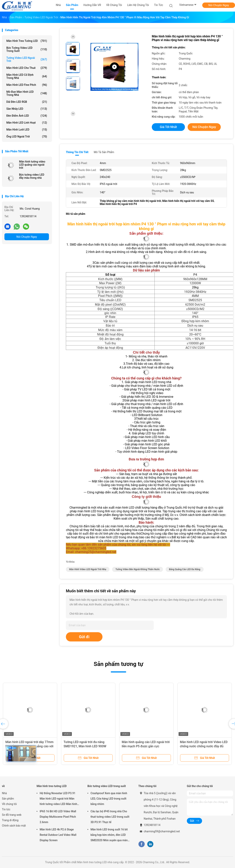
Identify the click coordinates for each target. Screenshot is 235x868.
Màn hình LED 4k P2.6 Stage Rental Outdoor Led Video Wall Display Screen (58, 835)
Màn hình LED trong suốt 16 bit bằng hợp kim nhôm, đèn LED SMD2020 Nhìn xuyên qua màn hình (109, 835)
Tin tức (6, 809)
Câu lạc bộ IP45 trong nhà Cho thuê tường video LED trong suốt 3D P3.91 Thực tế (110, 817)
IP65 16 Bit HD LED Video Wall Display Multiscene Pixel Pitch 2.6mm (58, 817)
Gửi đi (84, 637)
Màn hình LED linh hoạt (27, 123)
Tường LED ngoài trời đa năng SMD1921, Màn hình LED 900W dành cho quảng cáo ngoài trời (85, 746)
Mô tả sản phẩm (104, 152)
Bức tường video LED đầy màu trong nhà (32, 176)
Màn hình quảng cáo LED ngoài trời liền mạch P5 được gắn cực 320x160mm (146, 746)
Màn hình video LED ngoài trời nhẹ (88, 569)
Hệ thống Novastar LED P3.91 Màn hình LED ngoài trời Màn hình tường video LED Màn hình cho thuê (58, 799)
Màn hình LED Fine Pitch (27, 85)
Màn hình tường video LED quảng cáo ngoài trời (32, 165)
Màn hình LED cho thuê (27, 68)
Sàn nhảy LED (27, 109)
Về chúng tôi (9, 804)
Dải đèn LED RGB (27, 102)
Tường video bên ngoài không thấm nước (138, 569)
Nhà (4, 793)
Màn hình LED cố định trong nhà (27, 76)
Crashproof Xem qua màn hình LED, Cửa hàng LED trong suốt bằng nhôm (109, 799)
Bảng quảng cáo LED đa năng (185, 569)
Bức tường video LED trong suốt (27, 49)
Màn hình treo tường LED (27, 41)
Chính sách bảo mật (14, 826)
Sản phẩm (8, 799)
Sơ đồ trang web (12, 815)
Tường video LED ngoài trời (27, 59)
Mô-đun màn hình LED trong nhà (27, 93)
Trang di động (10, 820)
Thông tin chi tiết (77, 152)
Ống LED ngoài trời (27, 137)
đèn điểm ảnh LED (27, 116)
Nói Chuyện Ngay (219, 5)
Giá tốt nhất (168, 127)
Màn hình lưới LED (27, 130)
